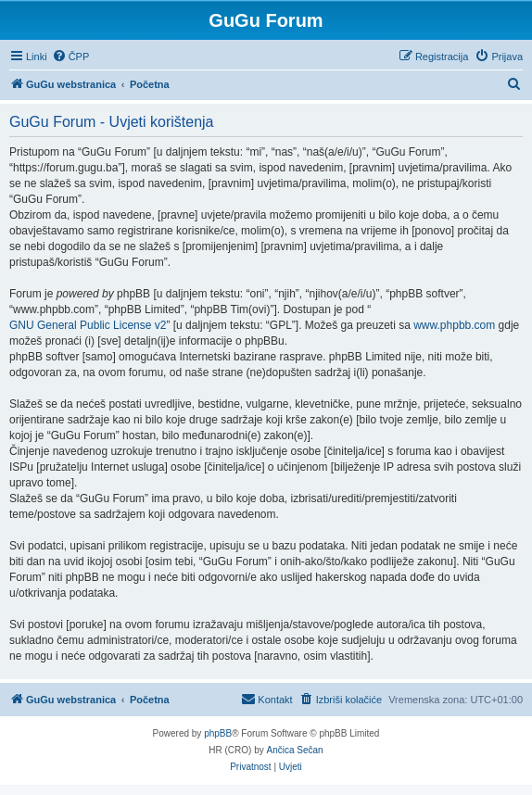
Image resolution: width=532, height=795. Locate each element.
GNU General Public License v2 (88, 325)
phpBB (218, 733)
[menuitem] (71, 57)
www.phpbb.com (454, 325)
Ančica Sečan (295, 750)
